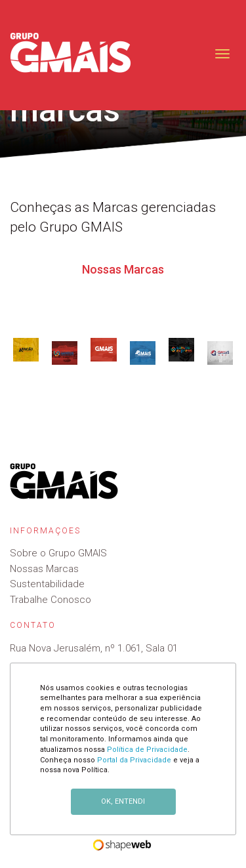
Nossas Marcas (44, 569)
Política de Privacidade (147, 750)
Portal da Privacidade (134, 760)
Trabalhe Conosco (51, 600)
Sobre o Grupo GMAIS (58, 553)
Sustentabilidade (47, 584)
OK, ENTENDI (123, 801)
